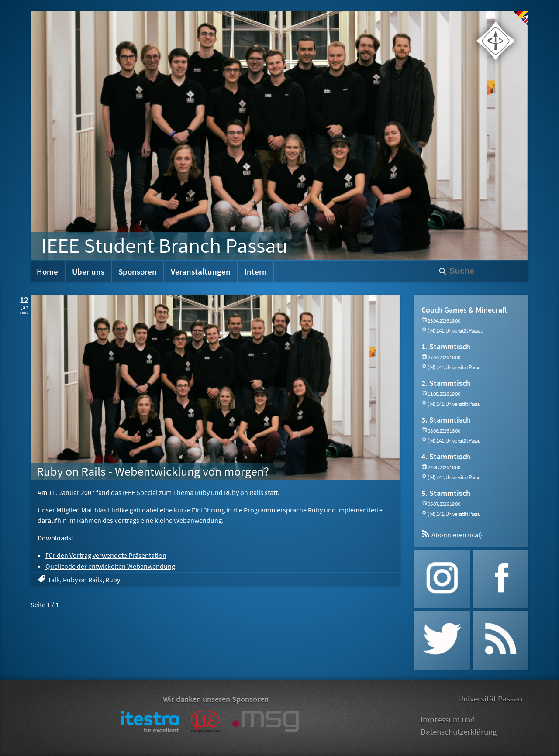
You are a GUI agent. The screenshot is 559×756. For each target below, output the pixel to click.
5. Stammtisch (446, 493)
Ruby (113, 580)
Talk (54, 580)
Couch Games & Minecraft (464, 310)
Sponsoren (138, 271)
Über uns (88, 271)
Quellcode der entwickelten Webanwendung (110, 566)
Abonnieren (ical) (452, 535)
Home (47, 271)
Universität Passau (490, 698)
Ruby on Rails (83, 580)
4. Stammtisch (446, 456)
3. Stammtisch (446, 420)
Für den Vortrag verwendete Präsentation (106, 555)
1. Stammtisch (446, 346)
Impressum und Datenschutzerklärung (459, 726)
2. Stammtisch (446, 383)
